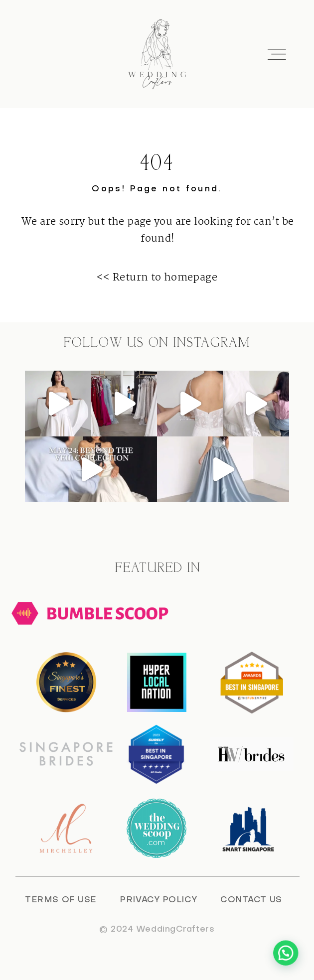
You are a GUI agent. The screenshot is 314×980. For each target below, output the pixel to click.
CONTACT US (251, 900)
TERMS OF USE (61, 900)
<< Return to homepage (157, 278)
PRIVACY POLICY (158, 900)
